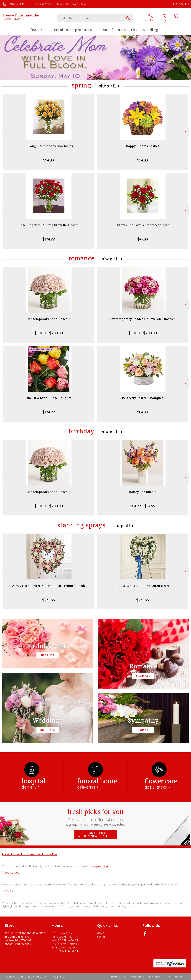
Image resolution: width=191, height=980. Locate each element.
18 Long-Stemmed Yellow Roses (49, 146)
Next (186, 132)
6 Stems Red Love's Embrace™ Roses (143, 225)
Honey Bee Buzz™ (143, 492)
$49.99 (143, 239)
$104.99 (49, 239)
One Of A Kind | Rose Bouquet (49, 398)
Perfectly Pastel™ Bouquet (143, 398)
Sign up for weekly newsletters (95, 835)
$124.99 (49, 412)
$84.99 (143, 412)
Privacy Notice (136, 977)
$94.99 (49, 160)
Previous (5, 132)
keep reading (100, 866)
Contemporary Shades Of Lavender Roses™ (143, 319)
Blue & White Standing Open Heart (143, 586)
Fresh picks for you (95, 817)
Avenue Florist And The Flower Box (21, 17)
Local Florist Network (159, 977)
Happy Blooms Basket (143, 146)
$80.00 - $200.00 (49, 333)
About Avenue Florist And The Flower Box (29, 854)
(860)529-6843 (16, 4)
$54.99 (143, 160)
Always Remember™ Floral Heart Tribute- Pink (49, 586)
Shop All (107, 86)
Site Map (178, 977)
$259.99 (49, 600)
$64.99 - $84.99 (143, 506)
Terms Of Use (118, 977)
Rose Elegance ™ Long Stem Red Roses (49, 225)
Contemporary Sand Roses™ (49, 319)
